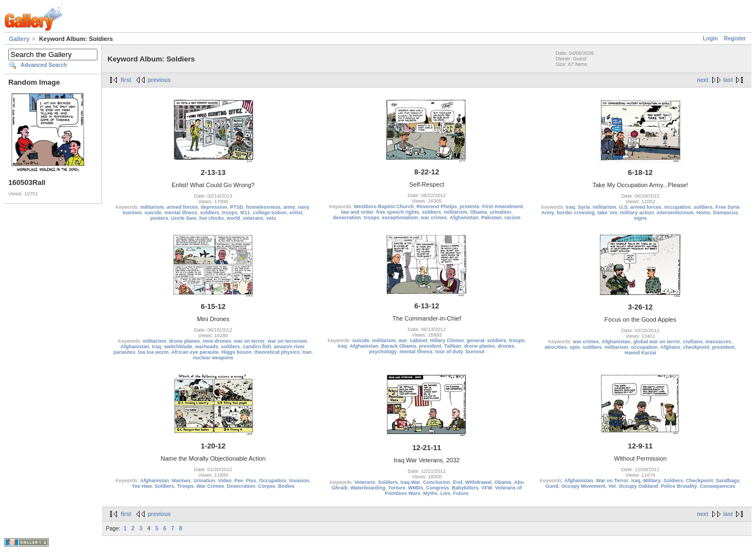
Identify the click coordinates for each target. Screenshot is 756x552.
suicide (153, 213)
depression (214, 207)
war (403, 341)
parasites (125, 352)
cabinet (419, 341)
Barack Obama (398, 346)
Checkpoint (699, 481)
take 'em (608, 213)
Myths (430, 493)
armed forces (182, 207)
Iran (307, 352)
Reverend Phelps (437, 207)
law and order (358, 212)
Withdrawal (479, 482)
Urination (204, 481)
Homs (704, 213)
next (703, 80)
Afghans (670, 347)
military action (637, 213)
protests (470, 207)
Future (461, 493)
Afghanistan (464, 218)
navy (304, 207)
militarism (152, 207)
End (458, 482)
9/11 (245, 213)
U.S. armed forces (641, 207)
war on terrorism (287, 341)
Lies (445, 493)
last (728, 80)
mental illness (181, 213)
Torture (397, 488)
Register (735, 38)
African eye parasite (195, 352)
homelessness (263, 207)
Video (225, 481)
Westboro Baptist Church (384, 207)
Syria (584, 207)
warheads (207, 347)
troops (230, 213)
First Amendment (503, 207)
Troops (186, 486)
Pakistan (492, 218)
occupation (677, 207)
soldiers (210, 213)
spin (575, 347)
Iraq (571, 207)
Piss (251, 481)
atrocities (556, 347)
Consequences (717, 486)
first (126, 80)
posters (159, 218)
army (289, 207)
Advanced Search (44, 65)
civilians (693, 342)
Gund (552, 486)
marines (132, 213)
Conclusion (437, 482)
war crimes (434, 218)
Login (710, 38)
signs (640, 218)
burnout (475, 352)
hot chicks (212, 218)
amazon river (289, 347)
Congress (438, 488)
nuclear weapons (213, 358)
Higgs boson (237, 352)
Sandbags (727, 481)
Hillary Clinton (447, 341)
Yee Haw (142, 486)
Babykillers (465, 488)
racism (513, 218)
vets (271, 218)
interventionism (675, 213)
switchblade (178, 347)
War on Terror (612, 481)
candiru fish (257, 347)
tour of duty (449, 352)
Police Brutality (679, 486)
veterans (253, 218)
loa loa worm (153, 352)
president (430, 346)
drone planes (184, 341)
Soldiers (164, 486)
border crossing (576, 213)
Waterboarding (368, 488)
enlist (296, 213)
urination (500, 212)
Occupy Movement (583, 486)
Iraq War (410, 482)
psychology (383, 352)
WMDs (416, 488)
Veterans (365, 482)
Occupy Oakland (638, 486)
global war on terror (657, 342)
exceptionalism (400, 218)
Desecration (241, 486)
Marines (181, 481)
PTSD (236, 207)
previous (160, 80)
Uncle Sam (184, 218)
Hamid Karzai (641, 353)
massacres (718, 342)
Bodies (286, 486)
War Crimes (210, 486)
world (233, 218)
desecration (347, 218)
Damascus (726, 213)
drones (506, 346)
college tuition (269, 213)
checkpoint (696, 347)
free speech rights (398, 212)
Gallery (19, 39)
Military (652, 481)
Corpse (267, 486)
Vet (612, 486)
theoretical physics (277, 352)
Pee (239, 481)
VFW (487, 488)
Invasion (299, 481)
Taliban (453, 346)
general (476, 341)
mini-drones (217, 341)
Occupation (273, 481)
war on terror (250, 341)
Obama (479, 212)
